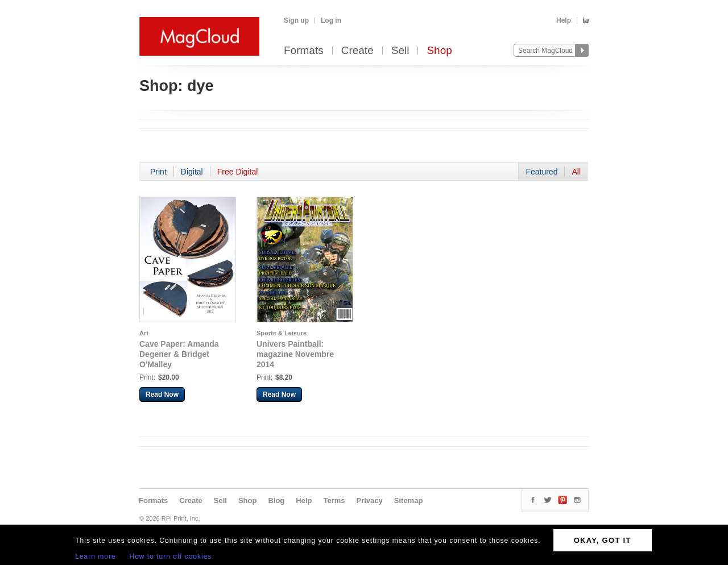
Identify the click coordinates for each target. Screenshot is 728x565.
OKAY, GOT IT (603, 540)
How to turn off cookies (171, 556)
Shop (439, 51)
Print (158, 172)
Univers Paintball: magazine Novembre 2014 (295, 354)
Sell (400, 51)
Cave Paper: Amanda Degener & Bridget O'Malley (179, 354)
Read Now (162, 394)
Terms (334, 500)
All (576, 172)
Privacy (370, 500)
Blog (276, 500)
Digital (192, 172)
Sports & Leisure (282, 333)
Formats (304, 51)
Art (144, 333)
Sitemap (409, 500)
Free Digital (238, 172)
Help (564, 20)
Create (357, 51)
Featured (541, 172)
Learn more (95, 556)
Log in (331, 20)
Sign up (296, 20)
